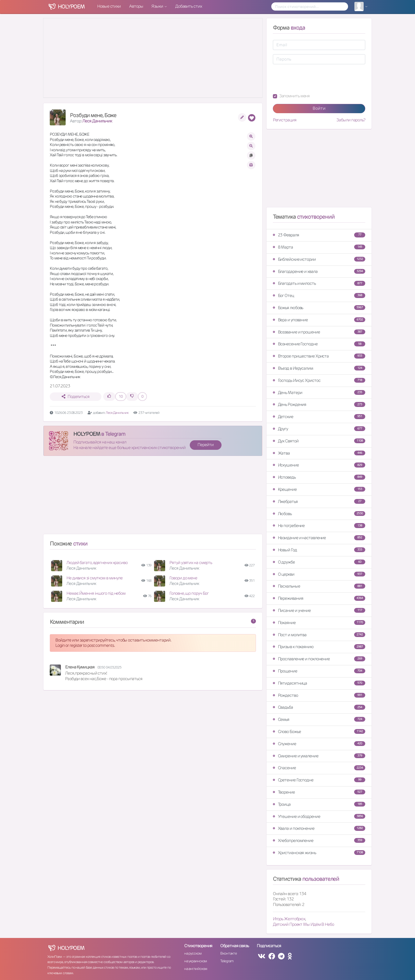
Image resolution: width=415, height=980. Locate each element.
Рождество (319, 695)
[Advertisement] (153, 497)
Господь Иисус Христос (319, 380)
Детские (319, 417)
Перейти (205, 445)
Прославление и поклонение (319, 659)
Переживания (319, 598)
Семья (319, 719)
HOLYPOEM (87, 434)
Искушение (319, 465)
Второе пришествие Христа (319, 356)
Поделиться (76, 397)
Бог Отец (319, 296)
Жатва (319, 453)
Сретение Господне (319, 780)
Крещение (319, 489)
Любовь (319, 514)
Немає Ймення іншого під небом (96, 593)
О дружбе (319, 562)
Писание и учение (319, 610)
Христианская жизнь (319, 853)
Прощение (319, 671)
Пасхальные (319, 586)
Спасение (319, 768)
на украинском (196, 961)
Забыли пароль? (351, 120)
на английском (196, 969)
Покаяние (319, 623)
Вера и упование (319, 320)
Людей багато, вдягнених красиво (97, 563)
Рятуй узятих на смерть (191, 563)
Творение (319, 792)
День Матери (319, 393)
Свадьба (319, 707)
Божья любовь (319, 308)
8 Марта (319, 247)
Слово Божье (319, 732)
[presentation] (313, 79)
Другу (319, 429)
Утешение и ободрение (319, 816)
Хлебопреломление (319, 841)
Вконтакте (228, 953)
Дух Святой (319, 441)
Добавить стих (189, 6)
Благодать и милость (319, 283)
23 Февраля (319, 235)
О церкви (319, 574)
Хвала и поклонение (319, 828)
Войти (319, 108)
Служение (319, 744)
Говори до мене (183, 578)
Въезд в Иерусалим (319, 368)
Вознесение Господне (319, 344)
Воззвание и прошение (319, 332)
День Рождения (319, 404)
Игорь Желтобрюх (289, 919)
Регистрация (285, 120)
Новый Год (319, 550)
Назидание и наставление (319, 538)
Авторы (136, 6)
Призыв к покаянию (319, 647)
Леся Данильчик (97, 121)
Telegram (227, 961)
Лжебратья (319, 502)
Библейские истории (319, 259)
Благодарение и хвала (319, 271)
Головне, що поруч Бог (189, 593)
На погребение (319, 526)
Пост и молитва (319, 635)
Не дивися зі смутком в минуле (94, 578)
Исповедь (319, 477)
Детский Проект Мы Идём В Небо (303, 924)
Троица (319, 804)
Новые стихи (109, 6)
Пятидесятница (319, 683)
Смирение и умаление (319, 756)
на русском (193, 953)
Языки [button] (157, 6)
